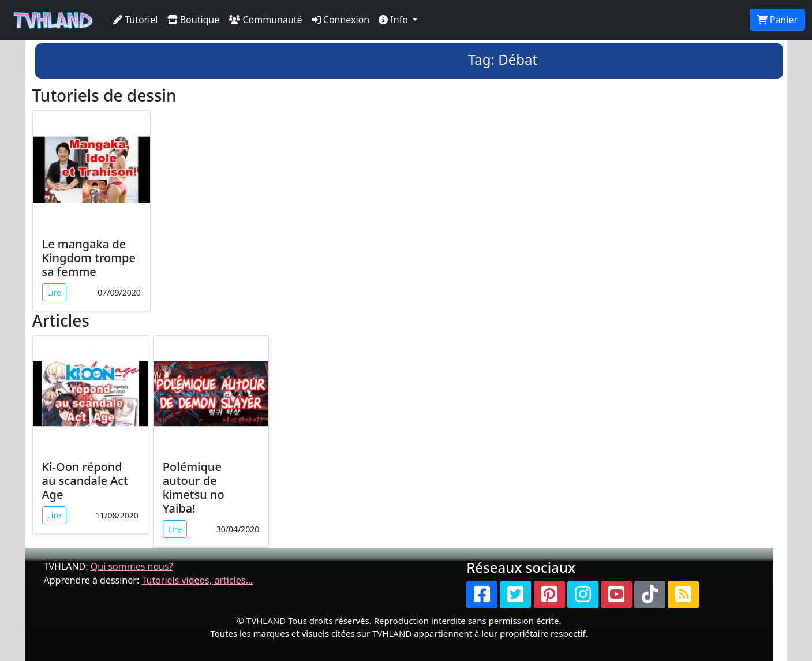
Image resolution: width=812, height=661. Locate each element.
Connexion (341, 20)
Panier (777, 20)
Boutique (194, 20)
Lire (54, 292)
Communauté (265, 20)
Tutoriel (136, 20)
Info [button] (394, 20)
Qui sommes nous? (132, 566)
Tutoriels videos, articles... (197, 580)
